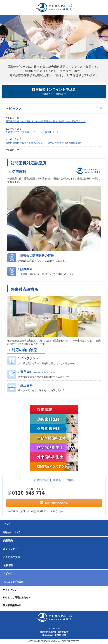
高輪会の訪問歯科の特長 (37, 256)
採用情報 (8, 565)
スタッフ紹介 (10, 549)
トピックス (9, 574)
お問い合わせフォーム (54, 502)
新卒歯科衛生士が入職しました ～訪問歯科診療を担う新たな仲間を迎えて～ (46, 121)
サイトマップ (10, 590)
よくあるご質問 (11, 557)
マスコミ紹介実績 (13, 582)
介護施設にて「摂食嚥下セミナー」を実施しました (32, 132)
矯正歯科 (26, 386)
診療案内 (26, 269)
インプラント (29, 358)
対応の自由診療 (24, 350)
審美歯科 (38, 372)
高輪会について (11, 532)
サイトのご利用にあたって (17, 598)
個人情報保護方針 (12, 605)
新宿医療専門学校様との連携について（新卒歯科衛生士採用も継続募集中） (45, 143)
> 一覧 (99, 108)
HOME (6, 524)
